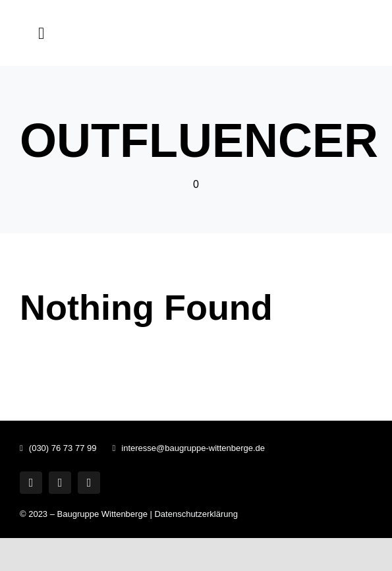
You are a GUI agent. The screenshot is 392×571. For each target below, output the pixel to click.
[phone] (89, 483)
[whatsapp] (31, 483)
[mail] (60, 483)
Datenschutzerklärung (196, 514)
